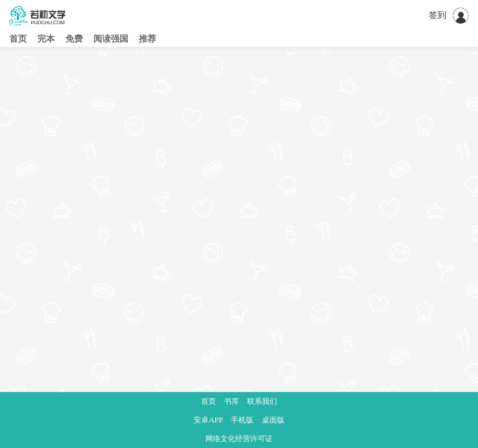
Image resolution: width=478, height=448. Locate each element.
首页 (18, 39)
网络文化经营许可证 (239, 439)
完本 (46, 39)
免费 (74, 39)
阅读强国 (111, 39)
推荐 (148, 39)
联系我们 (262, 401)
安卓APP (208, 420)
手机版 (242, 420)
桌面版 (273, 420)
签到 (438, 15)
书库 (232, 401)
